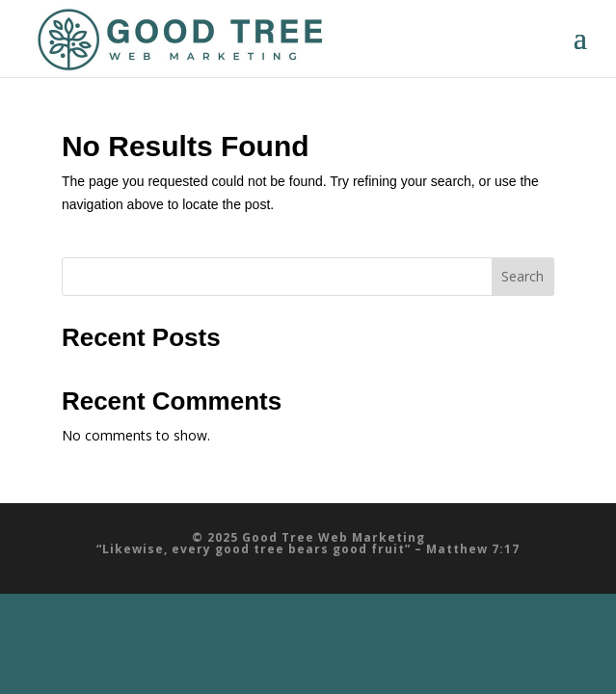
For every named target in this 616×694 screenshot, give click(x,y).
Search (522, 276)
